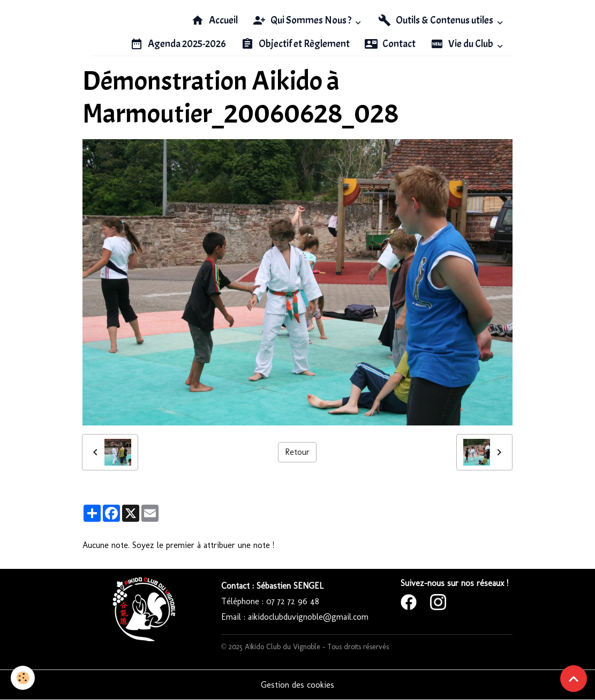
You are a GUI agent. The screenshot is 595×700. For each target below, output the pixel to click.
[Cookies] (23, 678)
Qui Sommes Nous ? (303, 20)
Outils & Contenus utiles (436, 20)
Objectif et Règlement (295, 44)
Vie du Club (463, 44)
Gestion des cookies (297, 685)
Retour (297, 452)
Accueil (214, 20)
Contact (390, 44)
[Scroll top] (574, 679)
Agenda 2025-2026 (178, 44)
